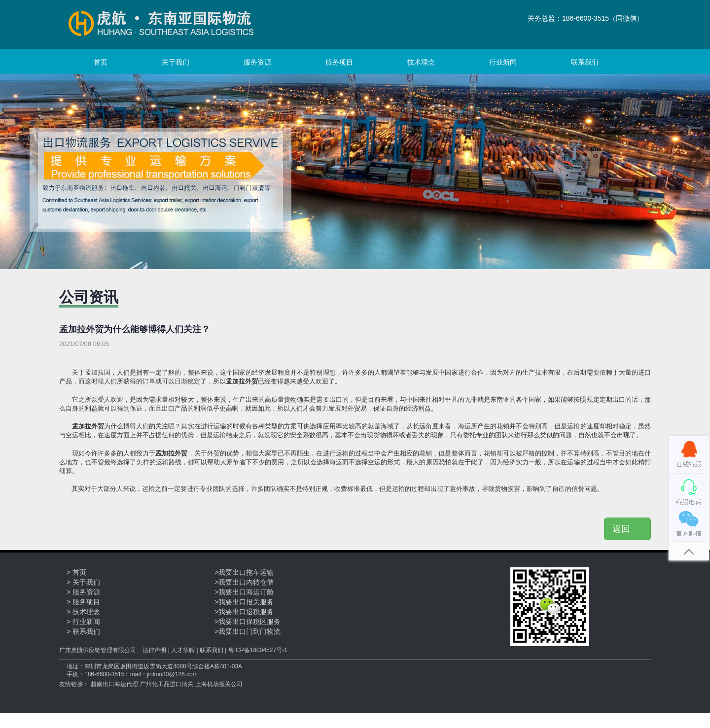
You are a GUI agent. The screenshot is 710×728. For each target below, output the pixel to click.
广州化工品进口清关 (167, 684)
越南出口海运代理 (114, 684)
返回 (627, 529)
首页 (101, 62)
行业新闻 (503, 62)
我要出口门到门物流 (249, 631)
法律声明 (154, 650)
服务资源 (257, 62)
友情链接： (74, 684)
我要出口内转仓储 (246, 582)
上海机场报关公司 (219, 684)
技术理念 (421, 62)
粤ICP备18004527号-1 (258, 650)
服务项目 (339, 62)
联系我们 (585, 62)
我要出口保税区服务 (249, 622)
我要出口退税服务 (246, 612)
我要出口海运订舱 (246, 592)
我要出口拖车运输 (246, 572)
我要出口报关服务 (246, 602)
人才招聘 (183, 650)
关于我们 (176, 62)
